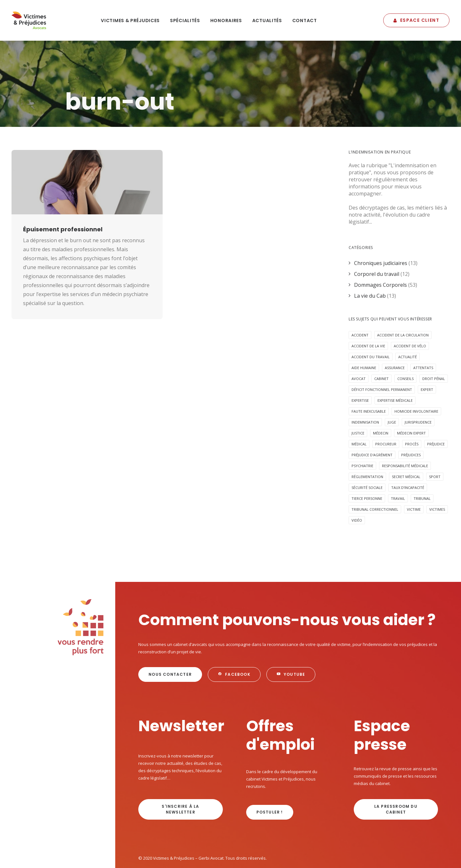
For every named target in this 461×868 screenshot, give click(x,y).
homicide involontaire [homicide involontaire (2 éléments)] (416, 376)
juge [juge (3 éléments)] (392, 387)
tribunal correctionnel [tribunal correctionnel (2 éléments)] (375, 474)
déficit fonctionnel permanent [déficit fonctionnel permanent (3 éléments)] (382, 354)
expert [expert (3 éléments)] (427, 354)
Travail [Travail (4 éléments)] (398, 463)
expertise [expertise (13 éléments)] (360, 365)
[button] (87, 146)
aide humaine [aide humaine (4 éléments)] (364, 332)
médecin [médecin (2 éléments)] (381, 397)
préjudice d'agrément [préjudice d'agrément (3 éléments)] (372, 419)
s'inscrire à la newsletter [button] (181, 774)
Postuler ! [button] (270, 777)
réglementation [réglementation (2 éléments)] (367, 441)
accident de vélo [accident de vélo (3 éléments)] (410, 310)
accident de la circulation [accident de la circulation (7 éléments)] (403, 299)
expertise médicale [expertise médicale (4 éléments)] (395, 365)
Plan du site (187, 835)
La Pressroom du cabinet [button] (396, 774)
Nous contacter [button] (170, 639)
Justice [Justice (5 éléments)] (358, 397)
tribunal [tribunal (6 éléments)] (422, 463)
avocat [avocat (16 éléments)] (359, 343)
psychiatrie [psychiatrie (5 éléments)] (362, 430)
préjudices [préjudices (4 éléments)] (411, 419)
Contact (305, 21)
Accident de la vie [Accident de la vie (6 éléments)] (368, 310)
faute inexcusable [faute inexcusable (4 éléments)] (369, 376)
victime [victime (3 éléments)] (414, 474)
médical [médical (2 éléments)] (359, 408)
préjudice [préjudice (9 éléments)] (436, 408)
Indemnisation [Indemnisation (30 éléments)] (365, 387)
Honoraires (226, 21)
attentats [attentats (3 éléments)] (423, 332)
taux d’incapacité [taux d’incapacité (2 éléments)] (408, 452)
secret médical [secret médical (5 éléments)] (406, 441)
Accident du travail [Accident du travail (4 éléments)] (371, 321)
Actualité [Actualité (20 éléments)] (408, 321)
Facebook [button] (234, 639)
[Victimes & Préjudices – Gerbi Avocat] (29, 20)
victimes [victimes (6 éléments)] (437, 474)
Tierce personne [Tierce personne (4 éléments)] (367, 463)
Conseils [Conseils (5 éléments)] (405, 343)
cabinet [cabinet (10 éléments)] (381, 343)
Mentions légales (155, 835)
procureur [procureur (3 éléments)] (386, 408)
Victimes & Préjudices (130, 21)
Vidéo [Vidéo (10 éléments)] (357, 485)
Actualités (267, 21)
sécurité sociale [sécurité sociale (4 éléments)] (367, 452)
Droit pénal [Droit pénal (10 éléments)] (434, 343)
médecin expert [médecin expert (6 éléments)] (411, 397)
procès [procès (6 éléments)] (412, 408)
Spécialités (185, 21)
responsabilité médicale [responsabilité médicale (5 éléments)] (405, 430)
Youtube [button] (291, 639)
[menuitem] (130, 20)
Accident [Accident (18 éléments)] (360, 299)
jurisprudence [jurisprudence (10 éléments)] (418, 387)
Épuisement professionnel (63, 193)
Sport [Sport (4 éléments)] (435, 441)
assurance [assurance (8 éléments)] (395, 332)
